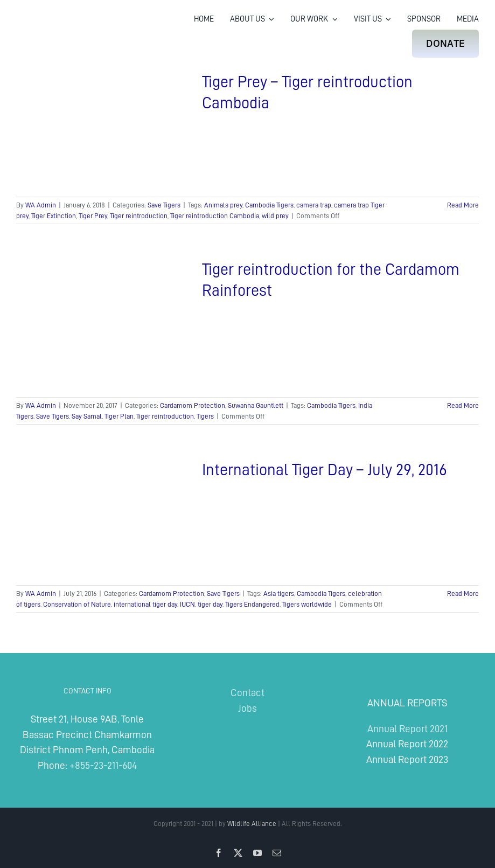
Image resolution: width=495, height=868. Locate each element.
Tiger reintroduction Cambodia (215, 216)
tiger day (210, 604)
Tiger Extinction (54, 216)
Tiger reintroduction (139, 216)
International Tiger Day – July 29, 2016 (325, 470)
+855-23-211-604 (103, 765)
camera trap (314, 205)
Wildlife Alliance (252, 824)
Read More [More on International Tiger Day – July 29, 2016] (463, 593)
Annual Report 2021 (407, 729)
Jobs (247, 708)
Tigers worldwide (307, 604)
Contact (247, 693)
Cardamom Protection (193, 405)
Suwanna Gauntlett (256, 405)
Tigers (205, 416)
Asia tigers (279, 593)
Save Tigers (164, 205)
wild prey (275, 216)
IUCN (187, 604)
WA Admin (41, 205)
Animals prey (223, 205)
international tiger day (145, 604)
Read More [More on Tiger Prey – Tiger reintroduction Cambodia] (463, 205)
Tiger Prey (93, 216)
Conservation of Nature (77, 604)
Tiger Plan (119, 416)
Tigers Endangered (252, 604)
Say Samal (87, 416)
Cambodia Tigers (269, 205)
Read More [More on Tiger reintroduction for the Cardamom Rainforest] (463, 405)
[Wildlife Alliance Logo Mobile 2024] (50, 24)
